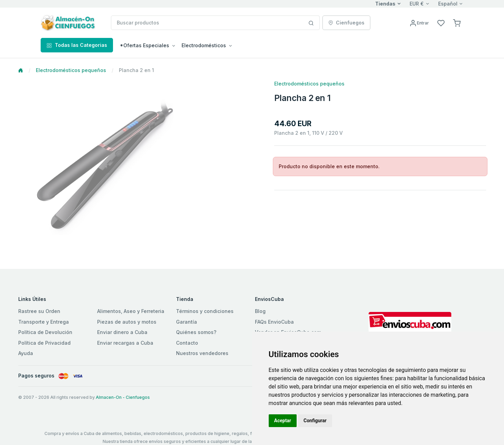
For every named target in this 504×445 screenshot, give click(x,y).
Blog (260, 311)
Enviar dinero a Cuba (122, 332)
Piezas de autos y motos (127, 322)
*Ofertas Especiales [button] (145, 45)
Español (448, 4)
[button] (457, 23)
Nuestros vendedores (202, 353)
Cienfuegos (346, 23)
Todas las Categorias (77, 45)
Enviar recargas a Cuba (125, 343)
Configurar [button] (315, 421)
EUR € (417, 4)
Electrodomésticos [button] (204, 45)
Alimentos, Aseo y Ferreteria (131, 311)
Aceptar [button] (283, 421)
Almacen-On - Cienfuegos (123, 397)
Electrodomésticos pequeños (71, 70)
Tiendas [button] (385, 4)
